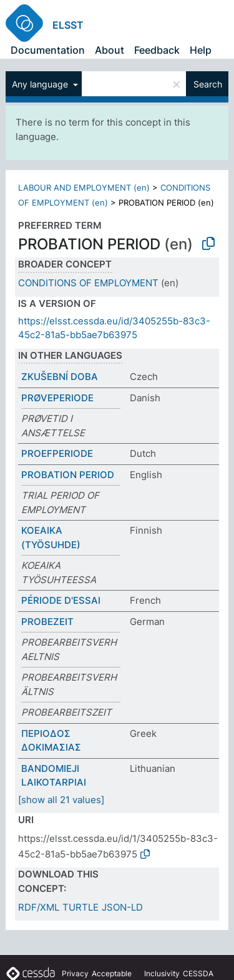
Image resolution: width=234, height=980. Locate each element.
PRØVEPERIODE (57, 398)
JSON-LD (122, 907)
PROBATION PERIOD (68, 475)
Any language (41, 84)
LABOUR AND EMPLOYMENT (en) (84, 187)
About (110, 50)
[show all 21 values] (61, 800)
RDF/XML (39, 907)
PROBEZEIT (47, 622)
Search (208, 84)
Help (201, 50)
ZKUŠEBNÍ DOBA (60, 377)
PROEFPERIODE (57, 453)
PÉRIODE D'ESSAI (61, 600)
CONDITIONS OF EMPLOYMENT (88, 283)
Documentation (48, 50)
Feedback (157, 50)
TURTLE (80, 907)
